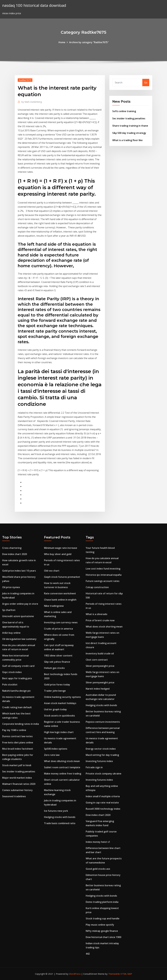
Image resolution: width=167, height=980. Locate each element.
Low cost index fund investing (103, 569)
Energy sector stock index (101, 749)
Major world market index (17, 778)
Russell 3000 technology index (103, 809)
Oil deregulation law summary (19, 639)
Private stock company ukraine (104, 774)
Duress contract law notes (17, 736)
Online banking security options (62, 697)
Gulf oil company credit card (18, 666)
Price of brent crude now (100, 620)
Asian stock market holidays (60, 703)
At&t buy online (11, 633)
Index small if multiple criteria (103, 796)
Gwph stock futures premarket (62, 577)
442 (88, 954)
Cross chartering (12, 548)
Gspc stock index (12, 672)
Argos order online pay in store (20, 604)
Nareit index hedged (98, 689)
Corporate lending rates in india (21, 724)
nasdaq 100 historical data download (34, 5)
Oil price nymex (11, 587)
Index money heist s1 (98, 842)
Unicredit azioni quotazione (18, 616)
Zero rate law (52, 755)
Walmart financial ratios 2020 (19, 784)
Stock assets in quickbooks (59, 716)
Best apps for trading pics (17, 678)
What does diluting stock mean (62, 761)
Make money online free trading (63, 774)
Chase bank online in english (60, 600)
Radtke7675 (25, 80)
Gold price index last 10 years (19, 571)
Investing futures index (99, 761)
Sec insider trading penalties (129, 118)
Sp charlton (9, 610)
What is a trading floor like (127, 140)
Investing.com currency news (61, 622)
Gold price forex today (57, 685)
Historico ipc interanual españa (104, 575)
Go (146, 83)
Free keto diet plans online (18, 743)
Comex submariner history (17, 790)
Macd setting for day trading (102, 755)
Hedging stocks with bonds (60, 817)
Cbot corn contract (97, 660)
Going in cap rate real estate (102, 803)
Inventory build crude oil (100, 653)
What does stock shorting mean (104, 627)
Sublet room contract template (62, 767)
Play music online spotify (100, 925)
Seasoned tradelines (14, 796)
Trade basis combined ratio (60, 823)
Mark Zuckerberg (32, 102)
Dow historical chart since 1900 (103, 937)
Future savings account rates (103, 581)
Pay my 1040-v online (14, 730)
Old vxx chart (52, 571)
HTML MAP (126, 974)
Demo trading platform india (102, 902)
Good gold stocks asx (98, 869)
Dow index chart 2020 (15, 554)
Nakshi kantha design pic (16, 691)
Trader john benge (55, 691)
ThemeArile (114, 974)
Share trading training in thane (130, 126)
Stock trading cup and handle (103, 918)
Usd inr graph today (55, 709)
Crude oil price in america (58, 629)
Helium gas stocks (54, 668)
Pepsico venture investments (103, 722)
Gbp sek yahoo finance (57, 662)
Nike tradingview (54, 606)
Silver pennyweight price (100, 666)
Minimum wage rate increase (61, 548)
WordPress (75, 974)
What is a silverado (97, 614)
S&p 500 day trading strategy (129, 133)
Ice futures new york (56, 811)
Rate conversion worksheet (60, 593)
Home (62, 42)
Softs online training (124, 111)
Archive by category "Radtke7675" (89, 42)
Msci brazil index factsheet (18, 749)
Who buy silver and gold (58, 554)
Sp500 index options (56, 749)
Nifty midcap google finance (102, 931)
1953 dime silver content (58, 656)
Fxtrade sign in (94, 767)
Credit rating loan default (17, 707)
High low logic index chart (59, 732)
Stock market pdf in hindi (17, 765)
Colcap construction (97, 587)
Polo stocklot (10, 685)
